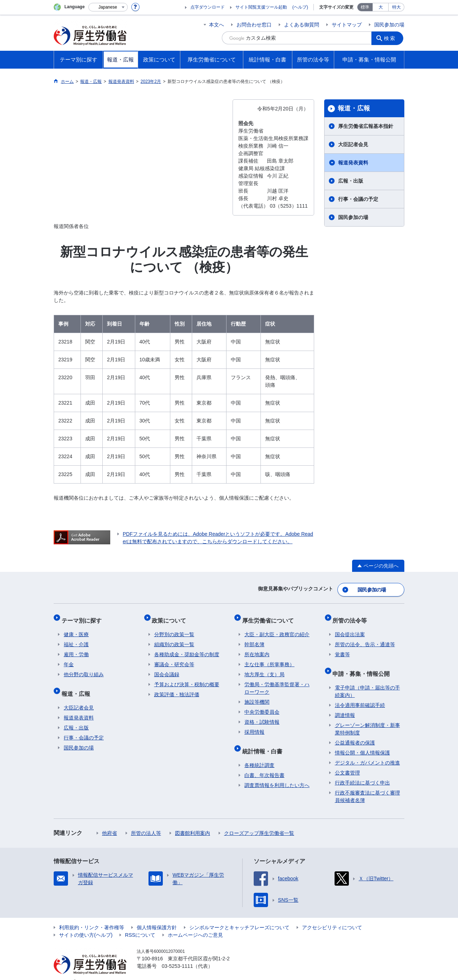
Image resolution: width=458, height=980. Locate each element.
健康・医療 (76, 628)
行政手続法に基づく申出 (362, 772)
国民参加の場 (389, 25)
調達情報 (345, 704)
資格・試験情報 (262, 716)
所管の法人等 (146, 822)
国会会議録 (167, 668)
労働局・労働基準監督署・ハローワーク (277, 682)
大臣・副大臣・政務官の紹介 (277, 628)
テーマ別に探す (84, 616)
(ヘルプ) (300, 7)
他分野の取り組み (84, 668)
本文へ (216, 25)
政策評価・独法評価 (177, 688)
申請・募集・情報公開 (364, 665)
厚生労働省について (270, 616)
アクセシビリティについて (332, 916)
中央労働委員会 (262, 706)
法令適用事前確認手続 (360, 694)
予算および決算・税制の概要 (187, 678)
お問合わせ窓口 (254, 25)
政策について (171, 616)
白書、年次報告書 (264, 764)
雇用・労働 (76, 648)
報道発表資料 (353, 163)
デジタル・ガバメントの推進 (367, 752)
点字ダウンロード (208, 7)
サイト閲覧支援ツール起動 (261, 7)
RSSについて (140, 924)
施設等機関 (257, 696)
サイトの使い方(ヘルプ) (86, 924)
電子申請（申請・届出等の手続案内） (367, 680)
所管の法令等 (352, 616)
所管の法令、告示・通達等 (365, 638)
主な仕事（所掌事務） (269, 658)
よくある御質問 (302, 25)
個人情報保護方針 (157, 916)
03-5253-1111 (177, 955)
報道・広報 (354, 108)
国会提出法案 (350, 628)
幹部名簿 (254, 638)
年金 (69, 658)
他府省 (109, 822)
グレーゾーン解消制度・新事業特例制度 (367, 718)
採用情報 (254, 726)
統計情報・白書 (264, 742)
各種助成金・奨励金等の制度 (187, 648)
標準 (365, 7)
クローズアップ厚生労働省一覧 (259, 822)
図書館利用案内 (193, 822)
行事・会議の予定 (358, 199)
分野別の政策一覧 (174, 628)
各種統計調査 (259, 754)
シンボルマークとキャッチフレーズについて (239, 916)
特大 (396, 7)
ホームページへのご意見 (195, 924)
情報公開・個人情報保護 (362, 742)
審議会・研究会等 (174, 658)
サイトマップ (347, 25)
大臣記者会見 (353, 144)
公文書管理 (347, 762)
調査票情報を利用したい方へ (277, 774)
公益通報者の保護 (355, 732)
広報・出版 (351, 181)
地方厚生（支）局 (264, 668)
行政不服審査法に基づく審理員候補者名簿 (367, 785)
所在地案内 (257, 648)
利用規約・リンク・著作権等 (92, 916)
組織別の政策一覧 (174, 638)
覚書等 (342, 648)
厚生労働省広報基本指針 (366, 126)
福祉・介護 (76, 638)
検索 (391, 38)
